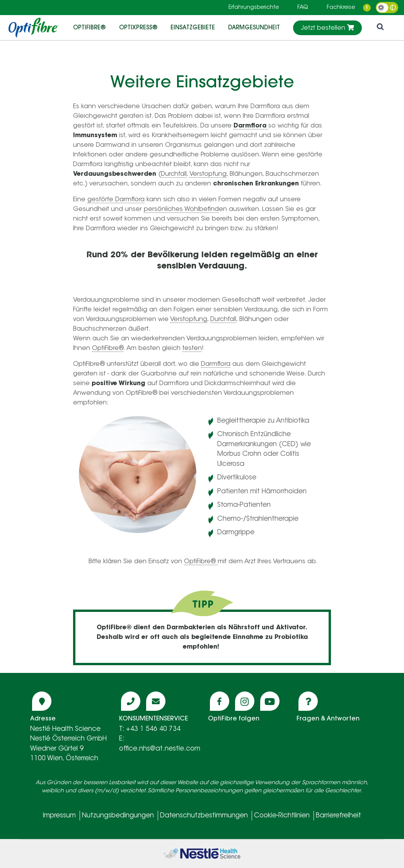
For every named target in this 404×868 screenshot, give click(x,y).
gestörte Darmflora (116, 200)
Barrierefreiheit (338, 816)
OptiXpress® (138, 27)
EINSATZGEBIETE (193, 27)
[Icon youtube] (270, 701)
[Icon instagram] (245, 701)
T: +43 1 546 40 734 (150, 729)
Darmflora (216, 364)
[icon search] (380, 28)
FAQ (303, 8)
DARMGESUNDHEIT (254, 27)
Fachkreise (341, 8)
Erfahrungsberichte (254, 8)
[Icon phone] (131, 701)
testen (192, 348)
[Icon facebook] (220, 701)
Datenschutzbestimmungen (204, 816)
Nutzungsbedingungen (118, 816)
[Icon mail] (156, 701)
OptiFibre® (89, 27)
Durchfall (174, 174)
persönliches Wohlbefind (181, 209)
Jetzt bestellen (327, 28)
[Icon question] (308, 701)
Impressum (59, 816)
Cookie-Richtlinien (282, 816)
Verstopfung (208, 174)
